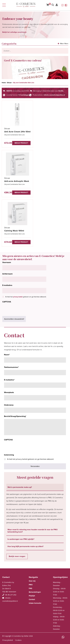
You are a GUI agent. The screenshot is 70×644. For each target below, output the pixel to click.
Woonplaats (9, 392)
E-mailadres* (9, 380)
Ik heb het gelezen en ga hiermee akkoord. (26, 297)
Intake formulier (35, 603)
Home (4, 83)
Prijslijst (32, 596)
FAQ (30, 588)
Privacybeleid (8, 640)
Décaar (9, 83)
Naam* (7, 355)
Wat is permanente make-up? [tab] (20, 487)
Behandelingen (35, 592)
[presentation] (20, 309)
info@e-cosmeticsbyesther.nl (54, 95)
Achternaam (7, 274)
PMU (31, 585)
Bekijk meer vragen (17, 556)
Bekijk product (21, 143)
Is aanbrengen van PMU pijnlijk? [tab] (21, 539)
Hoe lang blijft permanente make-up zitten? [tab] (25, 546)
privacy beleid (18, 297)
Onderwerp (9, 405)
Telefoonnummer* (11, 367)
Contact (32, 599)
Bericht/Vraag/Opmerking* (15, 416)
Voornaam (7, 262)
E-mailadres (7, 285)
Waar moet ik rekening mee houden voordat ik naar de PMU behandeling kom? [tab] (33, 531)
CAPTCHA (7, 302)
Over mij (32, 581)
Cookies (18, 640)
